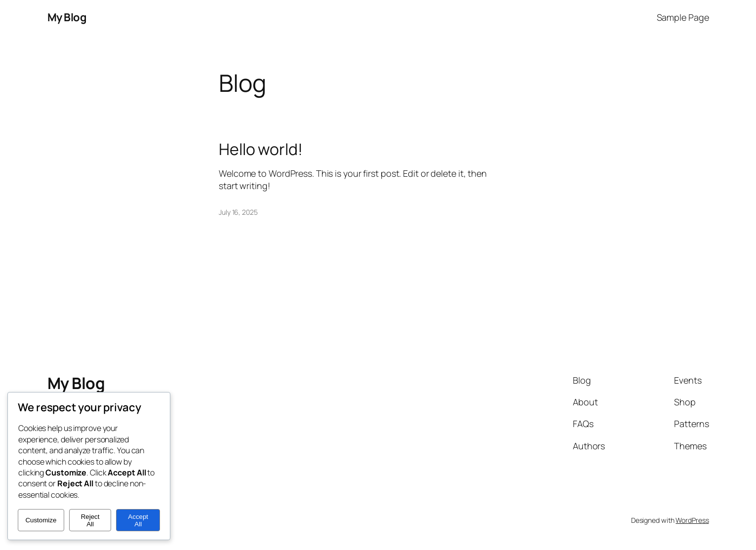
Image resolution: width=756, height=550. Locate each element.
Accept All (138, 520)
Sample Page (683, 17)
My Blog (67, 17)
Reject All (90, 520)
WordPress (692, 520)
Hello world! (261, 149)
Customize (41, 520)
